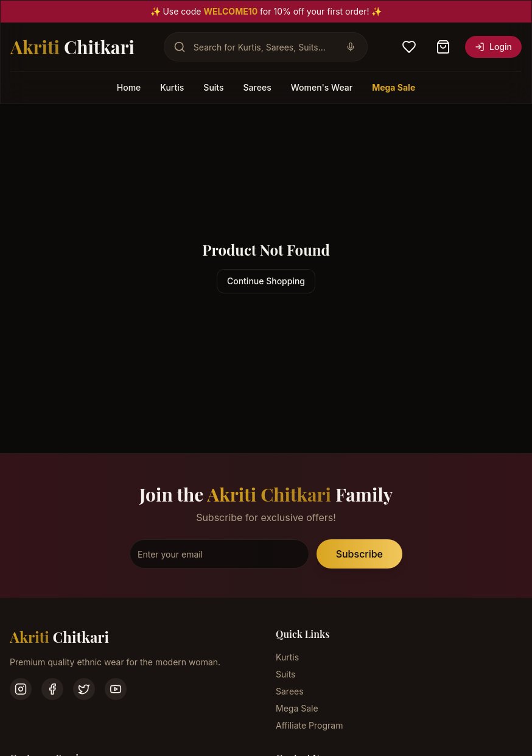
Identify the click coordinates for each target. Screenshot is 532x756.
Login (493, 47)
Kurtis (172, 87)
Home (129, 87)
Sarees (257, 87)
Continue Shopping (266, 281)
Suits (213, 87)
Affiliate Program (309, 725)
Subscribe (359, 554)
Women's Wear (322, 87)
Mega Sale (394, 87)
